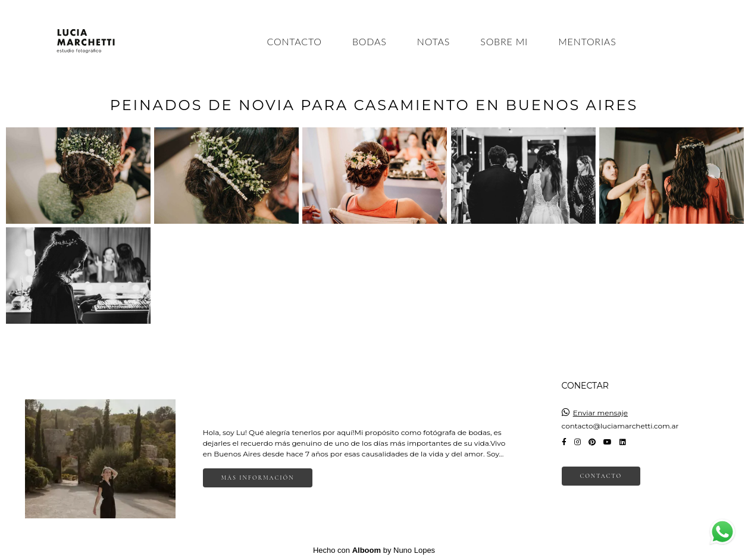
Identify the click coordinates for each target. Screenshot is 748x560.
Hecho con (374, 550)
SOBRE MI (504, 41)
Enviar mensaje (600, 413)
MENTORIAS (587, 41)
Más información (258, 478)
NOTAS (434, 41)
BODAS (370, 41)
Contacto (601, 476)
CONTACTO (295, 41)
